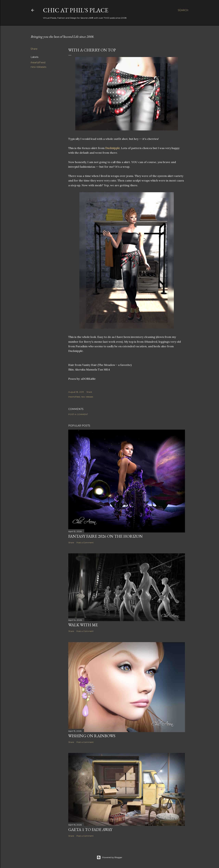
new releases (38, 67)
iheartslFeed (38, 62)
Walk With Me (83, 625)
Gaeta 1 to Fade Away (90, 830)
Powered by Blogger (109, 857)
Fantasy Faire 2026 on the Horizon (105, 536)
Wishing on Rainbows (92, 736)
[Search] (183, 10)
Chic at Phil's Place (76, 10)
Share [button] (34, 49)
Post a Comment (78, 414)
